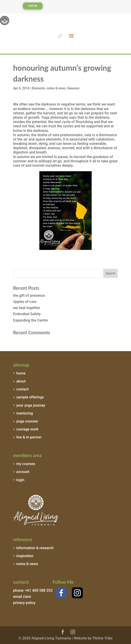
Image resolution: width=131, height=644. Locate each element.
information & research (35, 548)
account (23, 472)
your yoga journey (31, 405)
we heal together (27, 308)
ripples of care (25, 302)
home (21, 373)
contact (23, 389)
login (20, 480)
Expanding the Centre (31, 320)
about (21, 381)
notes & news (56, 88)
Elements (38, 88)
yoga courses (27, 421)
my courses (26, 464)
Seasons (73, 88)
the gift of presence (29, 296)
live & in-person (29, 437)
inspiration (25, 556)
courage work (27, 429)
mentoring (25, 413)
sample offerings (30, 397)
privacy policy (24, 603)
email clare (22, 597)
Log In (33, 6)
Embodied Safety (27, 314)
